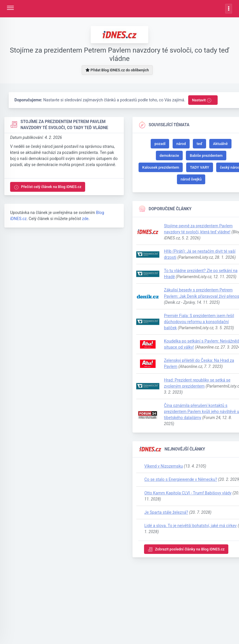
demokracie (169, 156)
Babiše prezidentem (206, 156)
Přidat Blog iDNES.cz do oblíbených (117, 70)
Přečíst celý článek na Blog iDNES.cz (48, 187)
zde (85, 219)
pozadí (160, 144)
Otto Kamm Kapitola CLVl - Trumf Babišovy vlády (188, 493)
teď (199, 144)
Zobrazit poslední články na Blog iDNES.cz (186, 549)
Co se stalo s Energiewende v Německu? (181, 479)
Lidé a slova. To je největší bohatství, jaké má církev (191, 526)
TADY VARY (200, 167)
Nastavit (202, 100)
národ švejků (191, 179)
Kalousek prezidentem (161, 167)
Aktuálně (220, 144)
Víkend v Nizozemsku (164, 466)
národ (181, 144)
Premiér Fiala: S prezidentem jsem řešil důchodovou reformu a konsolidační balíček (199, 322)
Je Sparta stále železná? (166, 512)
